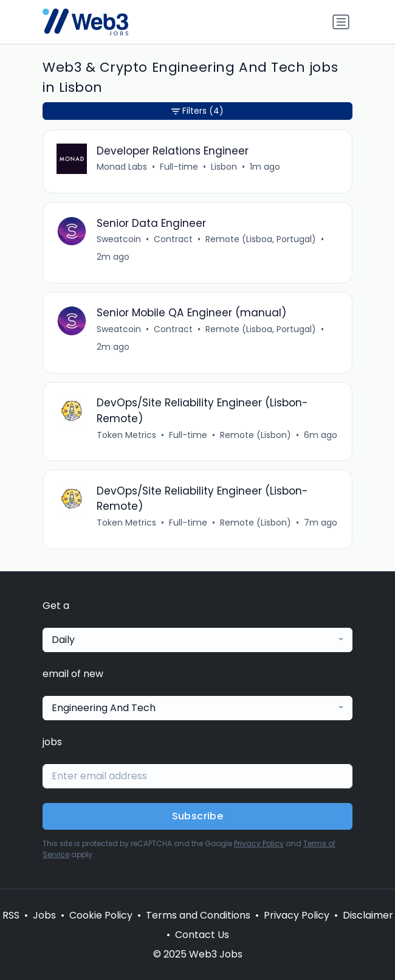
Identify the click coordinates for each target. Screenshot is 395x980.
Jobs (44, 915)
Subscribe (198, 816)
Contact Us (202, 935)
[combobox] (197, 640)
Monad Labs (122, 167)
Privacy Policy (259, 843)
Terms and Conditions (198, 915)
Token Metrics (126, 435)
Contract (173, 239)
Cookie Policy (101, 915)
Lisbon (224, 167)
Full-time (179, 167)
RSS (11, 915)
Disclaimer (368, 915)
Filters (197, 111)
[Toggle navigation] (341, 22)
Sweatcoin (119, 239)
